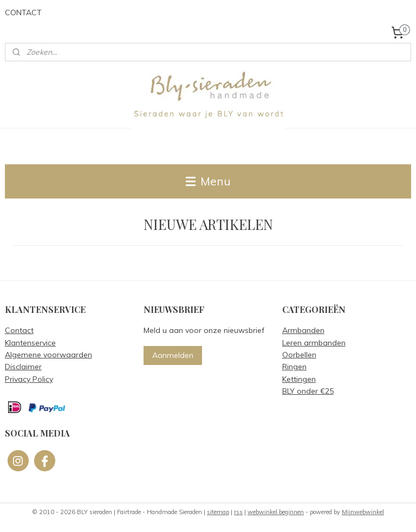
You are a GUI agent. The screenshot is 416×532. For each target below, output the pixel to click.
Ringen (294, 367)
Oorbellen (299, 355)
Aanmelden (173, 355)
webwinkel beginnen (276, 512)
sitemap (218, 512)
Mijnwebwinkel (363, 512)
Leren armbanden (314, 343)
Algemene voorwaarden (48, 355)
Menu (208, 181)
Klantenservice (30, 343)
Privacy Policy (29, 379)
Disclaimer (23, 367)
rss (238, 512)
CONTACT (23, 12)
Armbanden (303, 330)
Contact (19, 330)
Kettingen (299, 379)
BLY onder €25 (308, 391)
